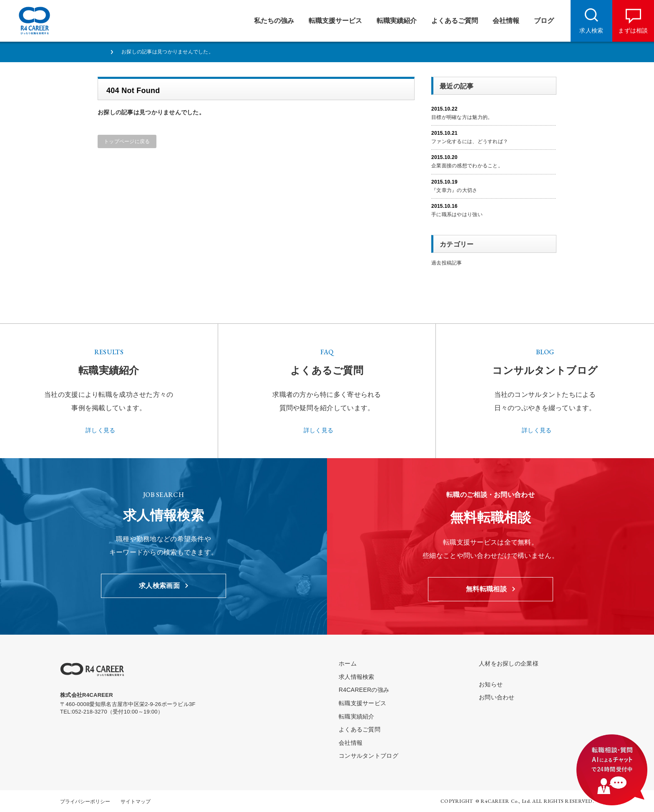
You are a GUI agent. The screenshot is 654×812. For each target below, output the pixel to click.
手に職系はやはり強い (457, 214)
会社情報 (351, 743)
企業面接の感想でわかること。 (467, 166)
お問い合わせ (497, 697)
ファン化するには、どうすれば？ (470, 141)
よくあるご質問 (360, 729)
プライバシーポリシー (85, 802)
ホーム (348, 663)
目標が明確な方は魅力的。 (462, 117)
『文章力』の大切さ (454, 190)
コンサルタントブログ (369, 756)
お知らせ (491, 684)
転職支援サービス (362, 703)
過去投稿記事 (447, 263)
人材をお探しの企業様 (509, 663)
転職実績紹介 (357, 716)
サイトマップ (136, 802)
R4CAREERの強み (364, 690)
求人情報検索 (357, 677)
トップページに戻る (127, 141)
